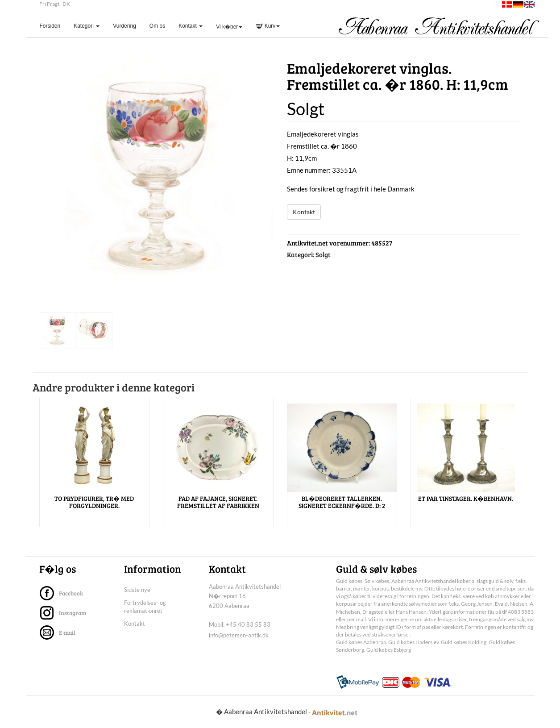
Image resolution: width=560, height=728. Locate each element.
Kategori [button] (87, 26)
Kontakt (304, 212)
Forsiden (54, 26)
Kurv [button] (268, 26)
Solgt (323, 254)
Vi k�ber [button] (229, 27)
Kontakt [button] (191, 26)
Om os (157, 26)
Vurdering (124, 26)
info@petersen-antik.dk (239, 635)
